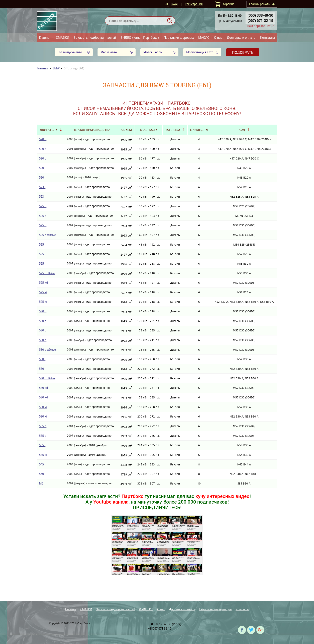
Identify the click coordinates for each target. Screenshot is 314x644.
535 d (43, 426)
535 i (42, 445)
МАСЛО (204, 37)
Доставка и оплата (241, 37)
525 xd (44, 283)
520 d (43, 139)
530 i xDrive (47, 378)
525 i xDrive (47, 273)
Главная (45, 37)
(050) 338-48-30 (260, 15)
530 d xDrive (47, 350)
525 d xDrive (47, 235)
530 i (42, 359)
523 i (42, 187)
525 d (43, 206)
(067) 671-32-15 (260, 20)
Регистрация (194, 4)
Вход (174, 4)
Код (242, 130)
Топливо (173, 130)
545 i (42, 464)
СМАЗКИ (62, 37)
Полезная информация (215, 609)
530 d (43, 311)
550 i (42, 474)
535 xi (43, 455)
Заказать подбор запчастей (95, 37)
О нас (218, 37)
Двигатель (49, 130)
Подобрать (243, 52)
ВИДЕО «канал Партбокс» (140, 37)
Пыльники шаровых (179, 37)
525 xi (43, 292)
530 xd (44, 388)
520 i (42, 168)
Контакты (268, 37)
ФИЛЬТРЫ (146, 609)
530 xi (43, 407)
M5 (41, 483)
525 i (42, 244)
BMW (56, 68)
